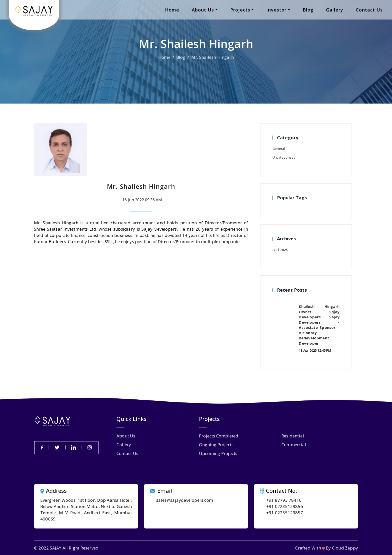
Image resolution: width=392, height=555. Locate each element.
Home (164, 57)
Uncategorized (284, 157)
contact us (369, 10)
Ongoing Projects (216, 445)
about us (203, 10)
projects (240, 10)
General (279, 149)
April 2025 (280, 250)
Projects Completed (219, 436)
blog (308, 10)
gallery (335, 10)
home (172, 10)
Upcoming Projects (218, 453)
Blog (181, 57)
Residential (293, 436)
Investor (276, 10)
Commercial (294, 445)
